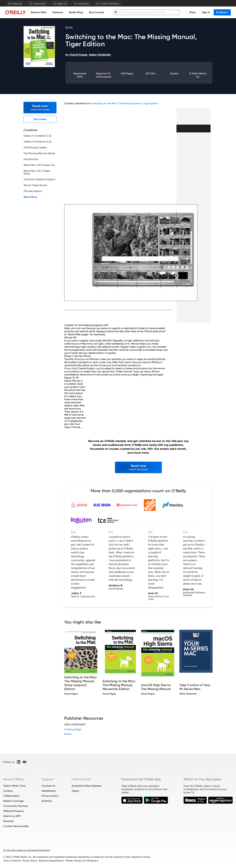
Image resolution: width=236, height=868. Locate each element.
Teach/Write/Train (15, 786)
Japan (75, 791)
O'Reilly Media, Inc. (198, 75)
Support (48, 779)
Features (58, 12)
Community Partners (16, 806)
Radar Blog (76, 12)
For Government (38, 4)
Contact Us (49, 786)
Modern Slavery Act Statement (82, 861)
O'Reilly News (11, 796)
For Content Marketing (107, 4)
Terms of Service (12, 861)
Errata (68, 734)
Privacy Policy (50, 796)
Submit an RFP (12, 816)
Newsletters (49, 791)
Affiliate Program (14, 811)
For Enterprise (15, 4)
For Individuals (81, 4)
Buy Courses (96, 12)
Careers (8, 791)
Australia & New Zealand (86, 786)
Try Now (222, 12)
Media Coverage (13, 801)
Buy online (40, 119)
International (81, 779)
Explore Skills (39, 12)
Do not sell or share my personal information (27, 850)
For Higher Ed (60, 4)
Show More (30, 197)
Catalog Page (73, 729)
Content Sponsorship (16, 826)
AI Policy (47, 801)
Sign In (206, 12)
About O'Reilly (14, 779)
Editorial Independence (51, 861)
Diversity (8, 821)
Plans (193, 12)
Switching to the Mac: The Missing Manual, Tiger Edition (125, 103)
